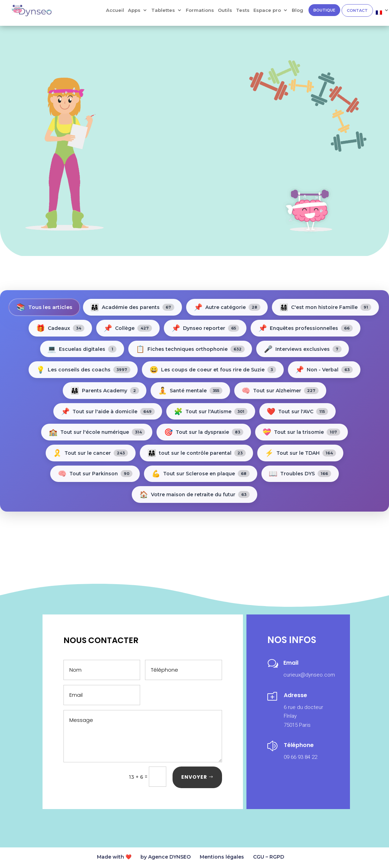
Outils (225, 10)
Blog (298, 10)
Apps (134, 10)
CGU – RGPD (269, 858)
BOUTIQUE (324, 10)
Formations (200, 10)
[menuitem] (382, 14)
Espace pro (267, 10)
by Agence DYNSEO (166, 858)
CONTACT (357, 10)
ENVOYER (194, 778)
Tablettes (163, 10)
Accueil (115, 10)
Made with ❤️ (114, 858)
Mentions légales (222, 858)
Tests (243, 10)
